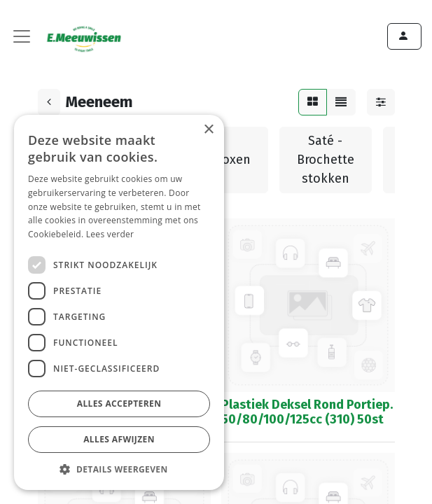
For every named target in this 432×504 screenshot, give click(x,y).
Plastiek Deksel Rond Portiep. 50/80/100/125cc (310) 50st (307, 412)
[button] (119, 469)
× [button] (208, 130)
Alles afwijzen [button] (119, 439)
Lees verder (110, 234)
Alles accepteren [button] (119, 404)
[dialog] (119, 302)
